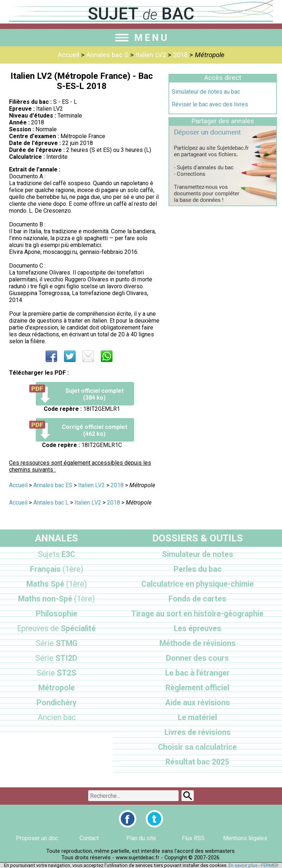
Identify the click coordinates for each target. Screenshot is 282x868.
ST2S (57, 673)
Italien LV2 (151, 55)
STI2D (56, 658)
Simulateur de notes (198, 554)
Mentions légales (245, 838)
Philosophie (57, 614)
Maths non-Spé (56, 599)
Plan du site (141, 838)
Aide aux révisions (198, 703)
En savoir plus (243, 865)
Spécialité (56, 628)
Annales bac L (51, 503)
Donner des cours (197, 658)
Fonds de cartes (197, 599)
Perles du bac (198, 569)
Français (57, 569)
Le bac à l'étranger (197, 673)
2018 (180, 55)
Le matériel (197, 717)
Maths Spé (57, 584)
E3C (57, 554)
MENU (141, 38)
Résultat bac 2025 (197, 762)
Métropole (57, 688)
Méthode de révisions (198, 643)
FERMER (270, 865)
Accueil (69, 55)
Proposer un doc (37, 838)
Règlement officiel (197, 688)
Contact (89, 838)
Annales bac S (107, 55)
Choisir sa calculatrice (197, 747)
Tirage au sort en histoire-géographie (197, 614)
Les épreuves (198, 628)
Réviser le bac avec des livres (210, 104)
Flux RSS (193, 838)
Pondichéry (57, 703)
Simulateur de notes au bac (206, 92)
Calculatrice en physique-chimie (198, 584)
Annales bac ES (53, 485)
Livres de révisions (198, 732)
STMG (57, 643)
